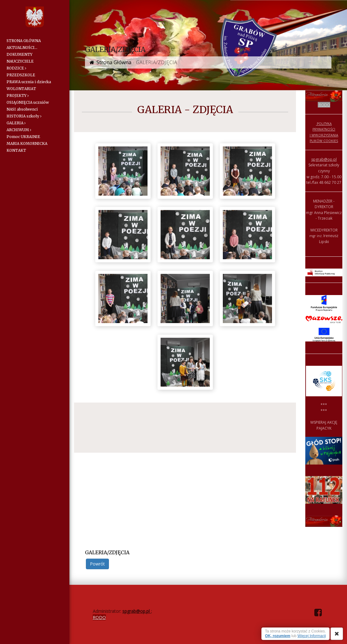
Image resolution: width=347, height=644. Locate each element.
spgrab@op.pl (324, 159)
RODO (324, 105)
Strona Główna (114, 62)
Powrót (97, 564)
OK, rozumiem (278, 636)
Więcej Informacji (312, 636)
